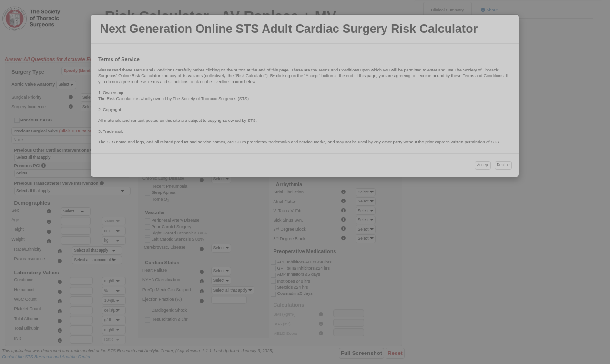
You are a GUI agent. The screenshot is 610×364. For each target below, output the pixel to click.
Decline (503, 165)
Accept (483, 165)
